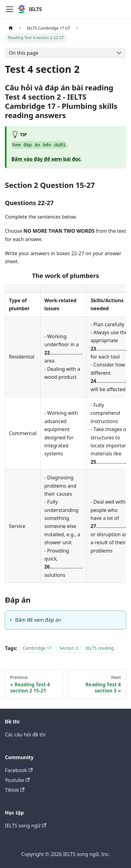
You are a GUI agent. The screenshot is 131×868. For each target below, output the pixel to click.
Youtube (17, 780)
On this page (24, 53)
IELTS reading (100, 648)
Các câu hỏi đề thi (25, 735)
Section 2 (69, 648)
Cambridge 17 (37, 648)
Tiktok (15, 790)
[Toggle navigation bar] (10, 9)
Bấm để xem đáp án (38, 620)
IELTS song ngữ (26, 826)
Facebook (19, 770)
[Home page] (11, 28)
